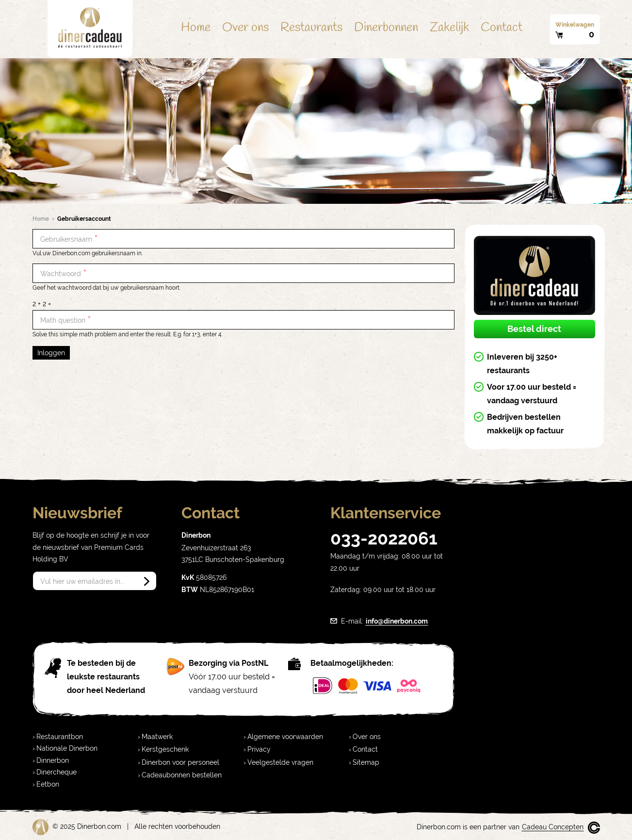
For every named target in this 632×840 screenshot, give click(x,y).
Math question (66, 320)
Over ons (245, 28)
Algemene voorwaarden (285, 737)
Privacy (259, 749)
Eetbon (48, 784)
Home (196, 28)
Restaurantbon (60, 737)
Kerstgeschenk (165, 749)
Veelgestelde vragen (280, 762)
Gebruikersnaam (69, 239)
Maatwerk (157, 737)
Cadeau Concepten (553, 827)
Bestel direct (534, 329)
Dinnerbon (53, 760)
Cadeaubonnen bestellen (182, 775)
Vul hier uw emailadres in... (82, 581)
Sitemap (366, 762)
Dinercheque (57, 772)
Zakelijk (449, 28)
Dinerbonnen (386, 28)
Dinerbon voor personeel (180, 762)
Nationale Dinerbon (67, 748)
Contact (502, 28)
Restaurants (311, 28)
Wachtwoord (64, 273)
